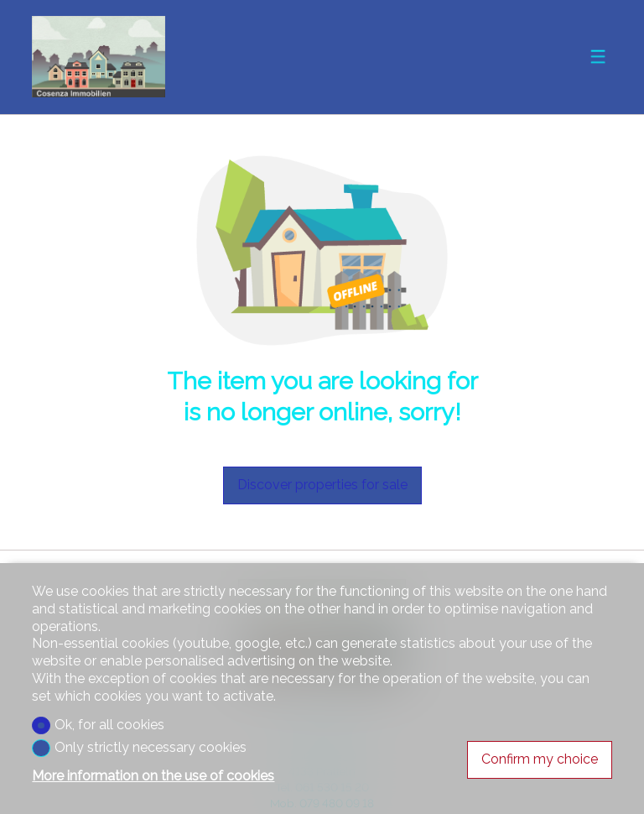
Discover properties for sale (322, 485)
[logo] (98, 57)
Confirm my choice (540, 759)
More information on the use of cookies (153, 776)
